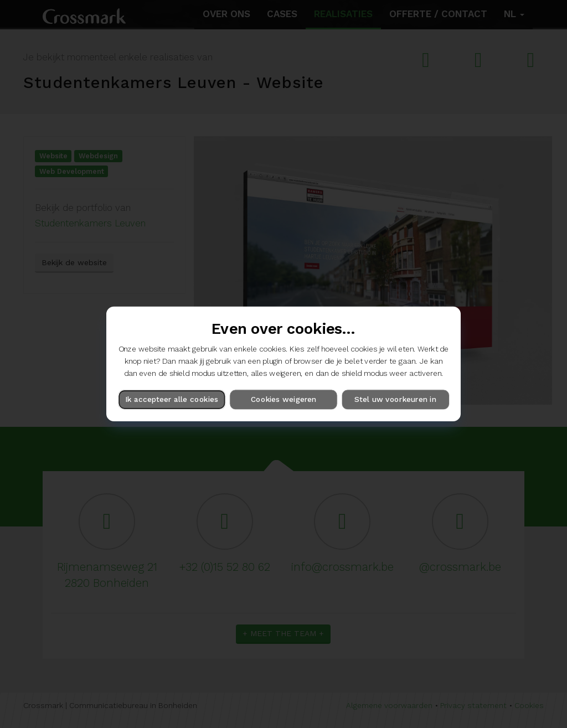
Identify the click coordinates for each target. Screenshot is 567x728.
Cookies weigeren (283, 400)
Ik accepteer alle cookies (172, 400)
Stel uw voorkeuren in (395, 400)
